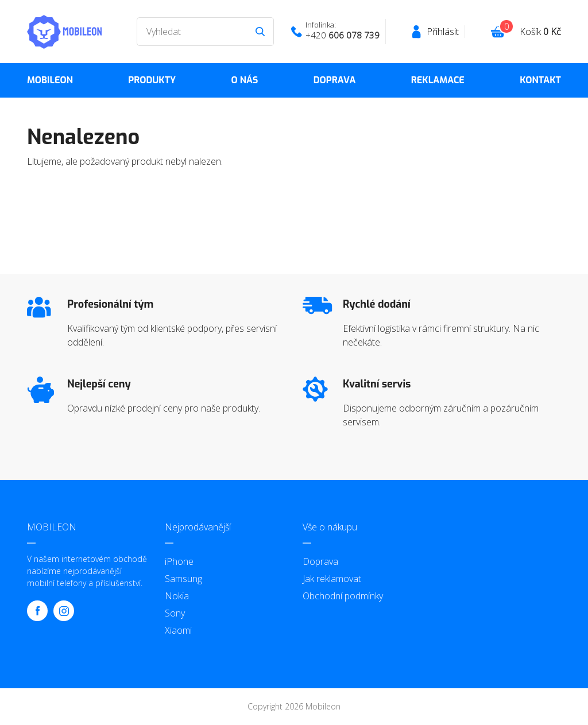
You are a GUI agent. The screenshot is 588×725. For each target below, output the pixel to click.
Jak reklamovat (332, 579)
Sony (175, 613)
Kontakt (540, 80)
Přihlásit (443, 32)
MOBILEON (50, 80)
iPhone (179, 561)
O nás (244, 80)
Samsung (183, 579)
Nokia (177, 596)
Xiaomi (178, 630)
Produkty (152, 80)
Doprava (335, 80)
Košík (540, 32)
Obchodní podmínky (343, 596)
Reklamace (438, 80)
